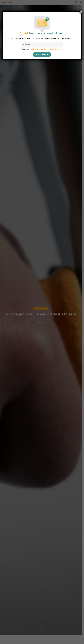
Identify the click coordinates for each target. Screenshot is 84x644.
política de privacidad (39, 49)
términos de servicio (55, 49)
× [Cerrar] (81, 12)
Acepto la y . (43, 49)
